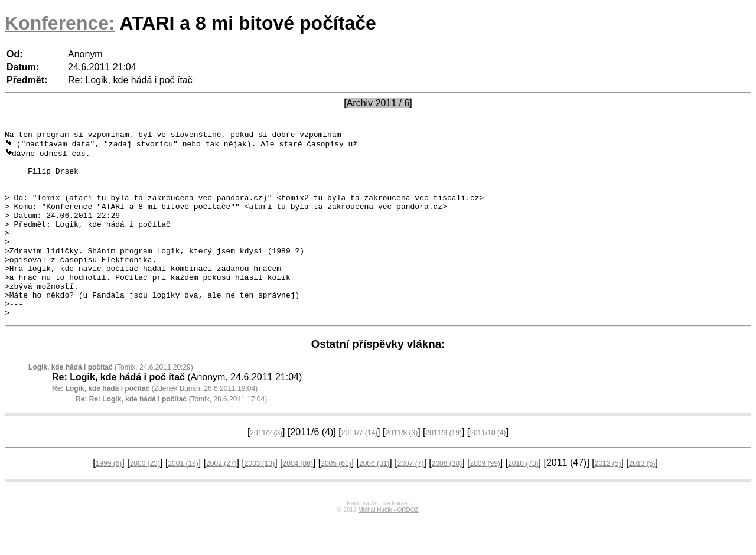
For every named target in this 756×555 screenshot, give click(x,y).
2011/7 (359, 469)
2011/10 (488, 469)
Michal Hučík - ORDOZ (388, 546)
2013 (642, 500)
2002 (221, 500)
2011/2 (266, 469)
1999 (109, 500)
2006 (374, 500)
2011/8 (401, 469)
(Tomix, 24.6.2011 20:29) (111, 403)
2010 (523, 500)
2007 (411, 500)
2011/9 (444, 469)
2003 (260, 500)
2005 (336, 500)
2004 (298, 500)
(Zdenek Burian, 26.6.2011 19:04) (155, 425)
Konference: (60, 23)
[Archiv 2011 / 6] (378, 103)
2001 (183, 500)
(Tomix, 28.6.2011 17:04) (171, 435)
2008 (447, 500)
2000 (145, 500)
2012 (608, 500)
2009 (485, 500)
